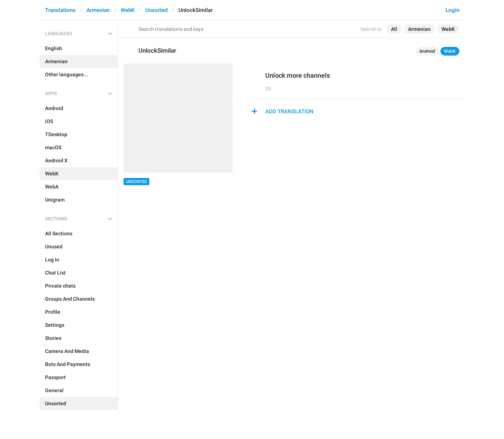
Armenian (98, 10)
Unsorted (156, 10)
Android (427, 51)
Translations (60, 10)
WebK (128, 10)
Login (452, 10)
